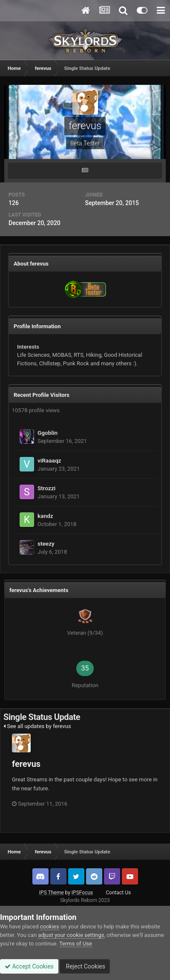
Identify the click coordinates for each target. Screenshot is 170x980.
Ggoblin (48, 433)
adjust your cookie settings (71, 935)
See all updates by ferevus (37, 726)
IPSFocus (82, 893)
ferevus (26, 764)
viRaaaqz (49, 460)
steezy (46, 543)
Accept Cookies (29, 966)
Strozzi (46, 488)
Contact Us (118, 893)
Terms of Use (76, 944)
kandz (45, 516)
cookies (50, 927)
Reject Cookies (85, 966)
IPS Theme (52, 893)
